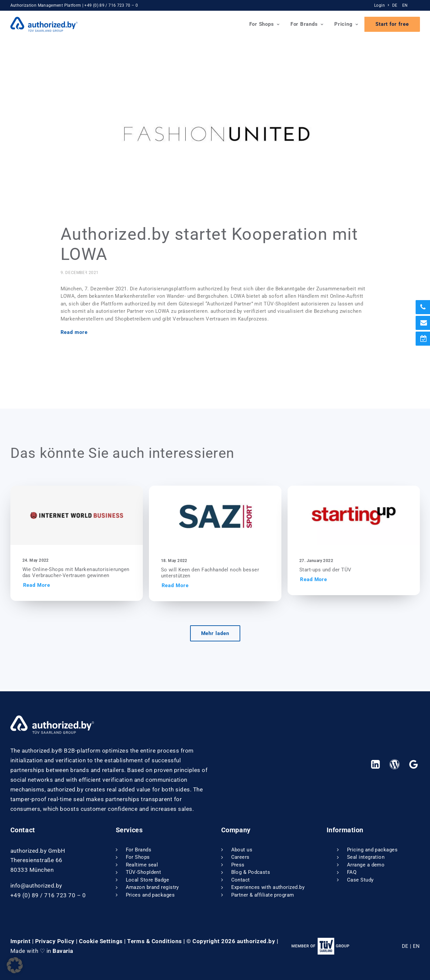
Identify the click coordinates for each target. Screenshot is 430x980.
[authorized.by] (44, 24)
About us (242, 850)
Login (382, 5)
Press (238, 865)
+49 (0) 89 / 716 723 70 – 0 (111, 5)
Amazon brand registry (152, 888)
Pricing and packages (372, 850)
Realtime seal (142, 865)
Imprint (21, 941)
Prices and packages (150, 895)
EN (405, 5)
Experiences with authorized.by (268, 888)
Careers (240, 857)
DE (395, 5)
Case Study (360, 880)
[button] (92, 517)
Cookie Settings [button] (101, 941)
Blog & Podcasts (251, 872)
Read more (74, 334)
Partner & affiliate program (263, 895)
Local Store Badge (148, 880)
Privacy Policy (55, 941)
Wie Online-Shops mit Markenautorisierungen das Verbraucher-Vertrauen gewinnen (92, 574)
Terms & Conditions (154, 941)
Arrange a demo (366, 865)
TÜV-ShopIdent (144, 872)
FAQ (352, 872)
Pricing (346, 24)
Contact (241, 880)
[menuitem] (382, 5)
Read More (52, 587)
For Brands (307, 24)
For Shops (265, 24)
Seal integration (366, 857)
